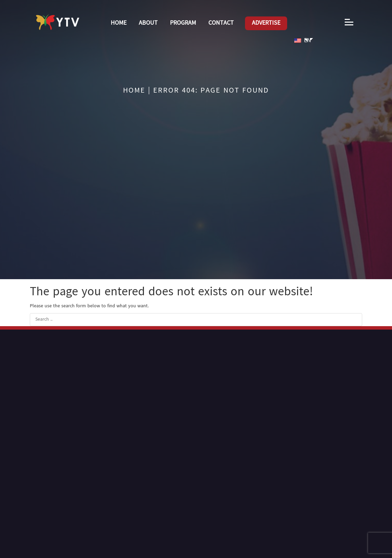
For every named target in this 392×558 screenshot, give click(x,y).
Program (183, 23)
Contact (221, 23)
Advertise (266, 23)
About (148, 23)
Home (119, 23)
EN (303, 41)
